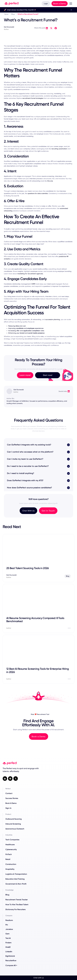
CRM (33, 284)
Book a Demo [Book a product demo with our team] (60, 4)
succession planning (53, 319)
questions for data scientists (38, 193)
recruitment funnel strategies (33, 98)
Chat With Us (28, 511)
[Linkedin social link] (5, 779)
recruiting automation (59, 149)
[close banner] (71, 10)
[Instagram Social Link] (10, 779)
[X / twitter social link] (16, 779)
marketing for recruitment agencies (30, 274)
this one (50, 181)
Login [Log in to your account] (46, 4)
